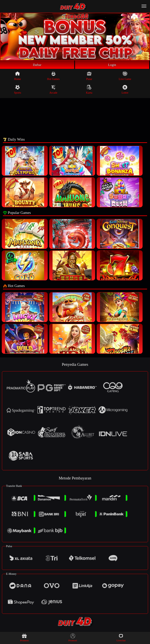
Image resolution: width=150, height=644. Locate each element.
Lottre (125, 90)
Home (18, 76)
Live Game (125, 76)
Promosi (24, 638)
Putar (89, 76)
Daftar (37, 65)
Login (112, 65)
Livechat (121, 638)
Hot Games (53, 76)
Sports (18, 90)
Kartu (89, 90)
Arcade (53, 90)
